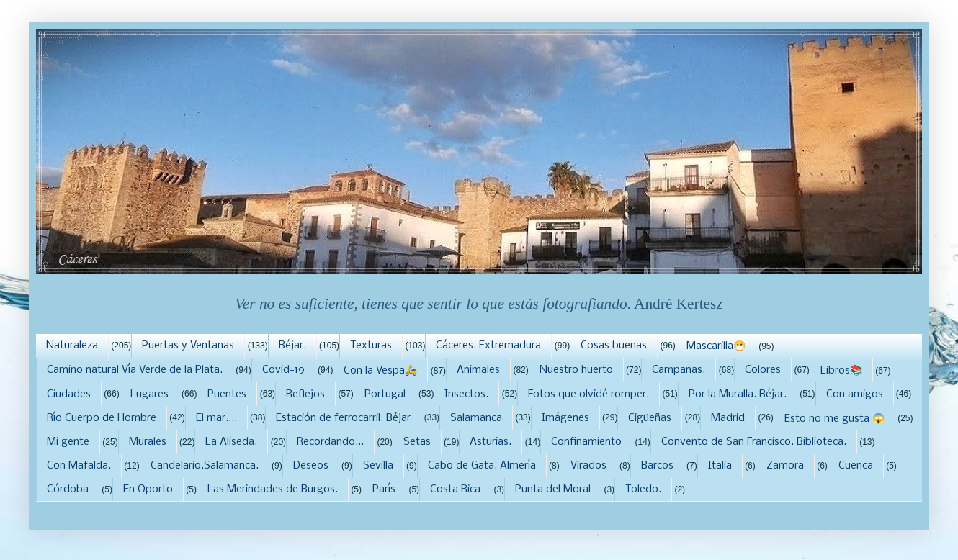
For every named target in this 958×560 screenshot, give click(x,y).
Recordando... (330, 442)
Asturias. (491, 442)
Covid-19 (283, 370)
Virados (588, 466)
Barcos (657, 466)
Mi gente (68, 442)
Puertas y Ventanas (188, 346)
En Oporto (148, 489)
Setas (417, 442)
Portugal (385, 394)
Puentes (227, 394)
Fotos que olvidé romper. (588, 394)
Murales (148, 442)
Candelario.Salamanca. (205, 466)
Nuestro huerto (576, 370)
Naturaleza (72, 346)
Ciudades (69, 394)
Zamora (785, 466)
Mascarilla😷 (716, 346)
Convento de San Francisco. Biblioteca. (754, 442)
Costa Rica (455, 489)
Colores (763, 370)
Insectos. (466, 394)
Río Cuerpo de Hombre (102, 418)
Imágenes (565, 418)
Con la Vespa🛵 (380, 371)
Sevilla (378, 466)
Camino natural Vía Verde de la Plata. (135, 370)
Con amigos (855, 394)
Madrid (728, 418)
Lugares (149, 394)
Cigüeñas (650, 418)
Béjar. (292, 346)
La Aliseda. (231, 442)
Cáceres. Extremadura (488, 346)
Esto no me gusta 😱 (834, 419)
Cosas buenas (614, 346)
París (384, 489)
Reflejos (305, 394)
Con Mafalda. (79, 466)
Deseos (311, 466)
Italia (720, 466)
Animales (478, 370)
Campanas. (679, 370)
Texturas (371, 346)
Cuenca (856, 466)
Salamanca (476, 418)
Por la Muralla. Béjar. (738, 394)
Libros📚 (841, 371)
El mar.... (216, 418)
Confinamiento (586, 442)
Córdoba (68, 489)
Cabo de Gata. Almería (482, 466)
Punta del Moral (553, 489)
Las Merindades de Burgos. (273, 489)
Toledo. (643, 489)
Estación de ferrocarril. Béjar (343, 418)
